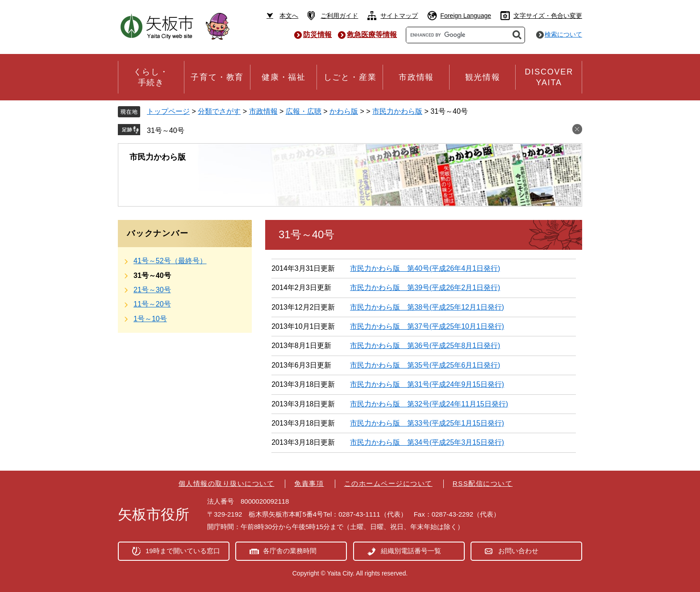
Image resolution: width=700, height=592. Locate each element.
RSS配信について (483, 483)
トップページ (168, 111)
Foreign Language (466, 16)
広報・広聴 (304, 111)
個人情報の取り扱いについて (227, 483)
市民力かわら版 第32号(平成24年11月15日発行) (429, 404)
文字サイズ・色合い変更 (548, 16)
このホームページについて (388, 483)
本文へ (289, 16)
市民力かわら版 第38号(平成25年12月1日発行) (427, 307)
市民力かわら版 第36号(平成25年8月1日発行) (425, 346)
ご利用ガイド (339, 16)
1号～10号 (150, 319)
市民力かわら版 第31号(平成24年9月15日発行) (427, 384)
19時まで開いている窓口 (183, 551)
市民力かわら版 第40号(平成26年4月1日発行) (425, 268)
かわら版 (344, 111)
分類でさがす (219, 111)
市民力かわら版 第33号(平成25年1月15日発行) (427, 423)
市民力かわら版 (397, 111)
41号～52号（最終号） (170, 261)
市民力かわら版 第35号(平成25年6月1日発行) (425, 365)
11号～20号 (152, 304)
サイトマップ (399, 16)
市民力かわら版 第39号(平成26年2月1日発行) (425, 288)
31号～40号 (166, 130)
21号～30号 (152, 290)
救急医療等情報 (372, 35)
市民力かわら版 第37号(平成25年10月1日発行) (427, 326)
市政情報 (263, 111)
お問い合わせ (518, 551)
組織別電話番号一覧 (411, 551)
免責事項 (309, 483)
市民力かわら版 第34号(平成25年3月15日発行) (427, 442)
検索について (563, 34)
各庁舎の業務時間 (290, 551)
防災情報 (317, 35)
